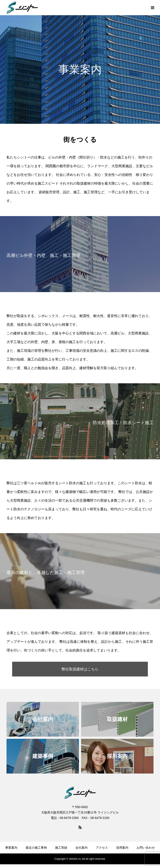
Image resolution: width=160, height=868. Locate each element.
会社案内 (82, 848)
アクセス (102, 848)
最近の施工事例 (36, 848)
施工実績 (61, 848)
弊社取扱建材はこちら (80, 669)
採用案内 (122, 848)
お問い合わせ (146, 848)
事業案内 (11, 848)
